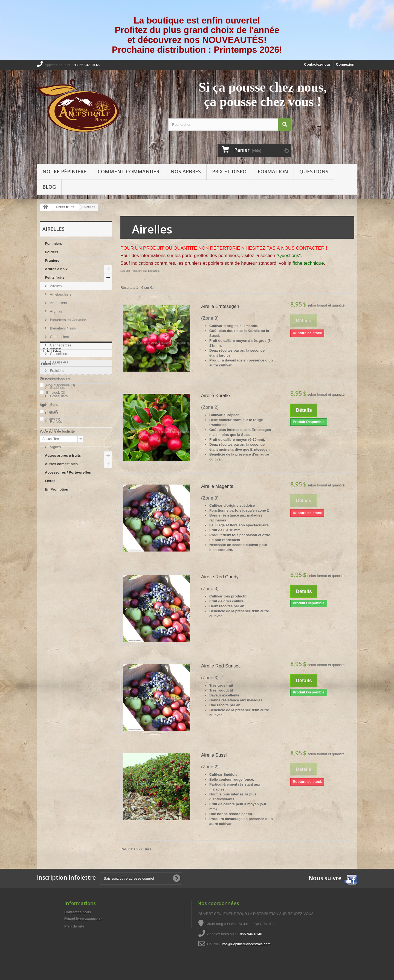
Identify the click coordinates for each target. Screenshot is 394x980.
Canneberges (60, 345)
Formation (273, 171)
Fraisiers (56, 371)
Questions (314, 171)
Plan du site (74, 926)
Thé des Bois (60, 438)
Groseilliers (58, 396)
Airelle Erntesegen (220, 306)
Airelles (55, 286)
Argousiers (58, 303)
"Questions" (289, 256)
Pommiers (53, 243)
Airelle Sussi (214, 755)
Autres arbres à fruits (63, 455)
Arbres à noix (56, 269)
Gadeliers (57, 388)
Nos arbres (186, 171)
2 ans (53, 580)
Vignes (55, 447)
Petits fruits (55, 277)
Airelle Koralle (215, 396)
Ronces (56, 422)
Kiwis (54, 413)
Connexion (345, 64)
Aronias (56, 311)
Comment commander (128, 171)
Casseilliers (59, 354)
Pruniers (52, 260)
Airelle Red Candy (220, 577)
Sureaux (56, 430)
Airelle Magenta (217, 486)
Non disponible (61, 546)
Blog (49, 187)
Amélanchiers (60, 294)
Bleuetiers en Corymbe (68, 320)
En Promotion (57, 489)
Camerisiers (59, 337)
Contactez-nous (317, 64)
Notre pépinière (64, 171)
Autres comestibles (61, 464)
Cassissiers (59, 362)
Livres (50, 481)
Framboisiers (60, 379)
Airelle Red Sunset (220, 666)
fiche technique (308, 263)
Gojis (53, 405)
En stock (56, 553)
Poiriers (51, 252)
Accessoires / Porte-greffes (68, 472)
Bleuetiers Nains (62, 328)
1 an (52, 572)
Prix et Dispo (229, 171)
